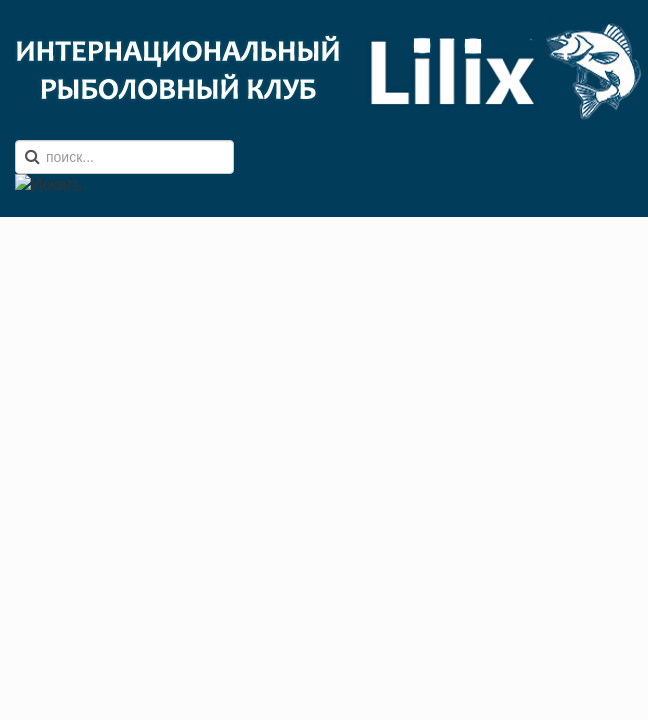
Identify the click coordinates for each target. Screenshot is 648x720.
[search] (124, 157)
